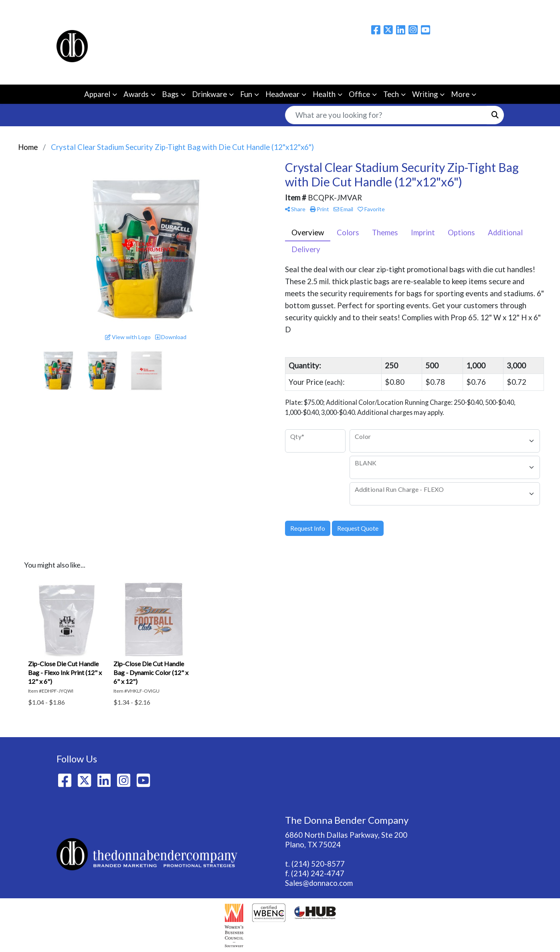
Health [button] (324, 94)
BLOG (147, 9)
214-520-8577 (478, 69)
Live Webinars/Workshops (355, 9)
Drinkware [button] (209, 94)
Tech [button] (391, 94)
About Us (100, 9)
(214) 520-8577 (318, 864)
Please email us (478, 53)
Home (69, 9)
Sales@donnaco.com (319, 883)
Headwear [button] (282, 94)
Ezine (260, 9)
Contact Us (182, 9)
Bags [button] (170, 94)
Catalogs (290, 9)
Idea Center (425, 9)
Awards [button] (136, 94)
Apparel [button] (97, 94)
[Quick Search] (386, 115)
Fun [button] (246, 94)
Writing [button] (425, 94)
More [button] (460, 94)
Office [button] (359, 94)
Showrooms (226, 9)
